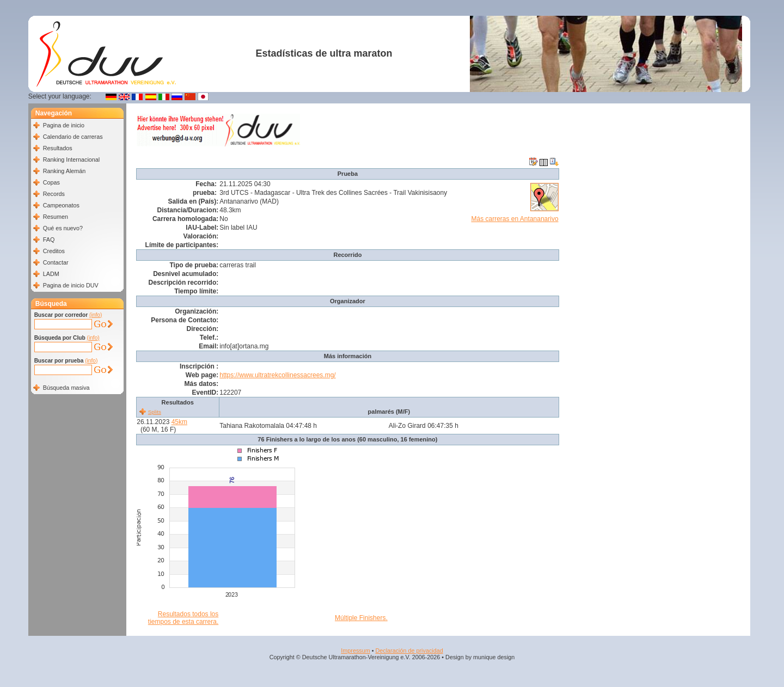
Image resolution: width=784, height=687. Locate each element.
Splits (155, 412)
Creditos (54, 251)
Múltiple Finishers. (361, 618)
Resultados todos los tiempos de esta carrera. (183, 618)
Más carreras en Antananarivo (515, 219)
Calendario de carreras (73, 137)
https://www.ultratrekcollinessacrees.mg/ (277, 375)
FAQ (49, 240)
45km (179, 422)
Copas (51, 182)
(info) (96, 315)
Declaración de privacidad (409, 651)
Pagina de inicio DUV (71, 285)
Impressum (355, 651)
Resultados (58, 148)
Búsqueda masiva (66, 388)
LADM (51, 274)
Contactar (56, 262)
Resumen (56, 217)
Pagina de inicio (64, 125)
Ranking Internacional (71, 160)
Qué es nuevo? (63, 228)
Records (54, 194)
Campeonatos (61, 205)
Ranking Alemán (65, 171)
